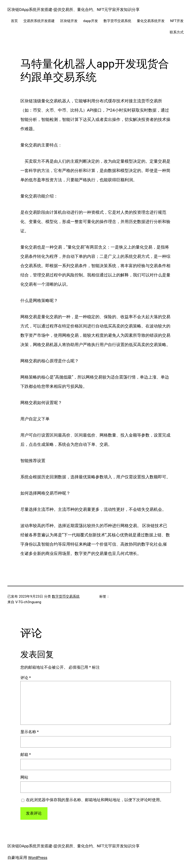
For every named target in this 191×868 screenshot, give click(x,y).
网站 (24, 777)
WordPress (38, 858)
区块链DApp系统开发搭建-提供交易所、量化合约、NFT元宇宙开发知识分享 (74, 10)
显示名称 (30, 732)
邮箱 (26, 755)
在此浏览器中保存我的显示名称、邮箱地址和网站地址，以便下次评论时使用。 (95, 800)
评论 (26, 678)
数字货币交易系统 (66, 596)
